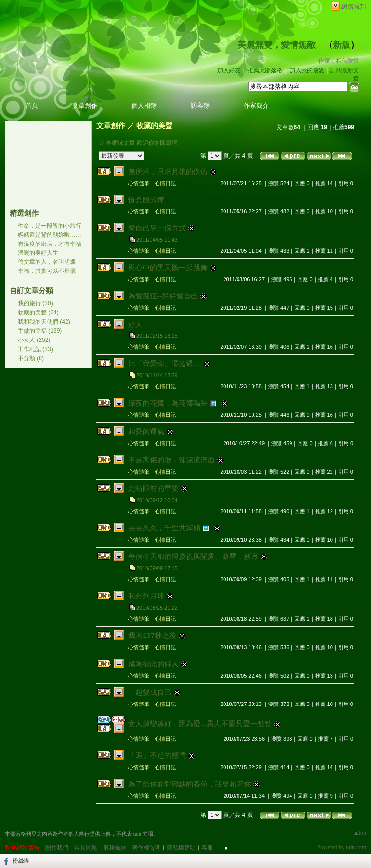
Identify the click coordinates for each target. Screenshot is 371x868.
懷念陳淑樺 (146, 200)
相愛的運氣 (146, 431)
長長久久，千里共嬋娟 (164, 528)
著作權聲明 (146, 848)
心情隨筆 (139, 183)
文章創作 (85, 105)
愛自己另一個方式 (157, 228)
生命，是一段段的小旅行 (50, 226)
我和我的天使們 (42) (44, 322)
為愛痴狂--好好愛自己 (163, 296)
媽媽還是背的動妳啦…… (50, 235)
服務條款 (115, 848)
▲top (360, 833)
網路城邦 (354, 7)
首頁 (32, 105)
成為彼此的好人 (153, 664)
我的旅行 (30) (35, 303)
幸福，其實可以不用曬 (47, 271)
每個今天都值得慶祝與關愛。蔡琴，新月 (193, 556)
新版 (342, 45)
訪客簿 (200, 105)
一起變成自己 (150, 692)
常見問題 (86, 848)
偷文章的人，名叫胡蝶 (47, 262)
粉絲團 (21, 861)
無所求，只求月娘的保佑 (168, 171)
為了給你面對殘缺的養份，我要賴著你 (190, 784)
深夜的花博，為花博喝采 (168, 403)
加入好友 (229, 70)
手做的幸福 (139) (40, 331)
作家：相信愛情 (339, 61)
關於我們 (57, 848)
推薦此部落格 (265, 70)
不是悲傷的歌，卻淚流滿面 (172, 460)
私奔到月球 (146, 596)
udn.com (356, 847)
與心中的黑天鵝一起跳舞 (168, 267)
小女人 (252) (34, 340)
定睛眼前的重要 (153, 488)
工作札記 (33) (35, 349)
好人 (135, 324)
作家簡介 (256, 105)
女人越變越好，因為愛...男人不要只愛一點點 (200, 724)
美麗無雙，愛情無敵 (277, 45)
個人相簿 (144, 105)
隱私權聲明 (181, 848)
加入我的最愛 (307, 70)
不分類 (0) (31, 358)
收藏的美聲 (154, 126)
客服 (207, 848)
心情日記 (165, 183)
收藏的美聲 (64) (38, 312)
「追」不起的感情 (157, 755)
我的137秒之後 (152, 635)
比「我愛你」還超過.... (165, 363)
